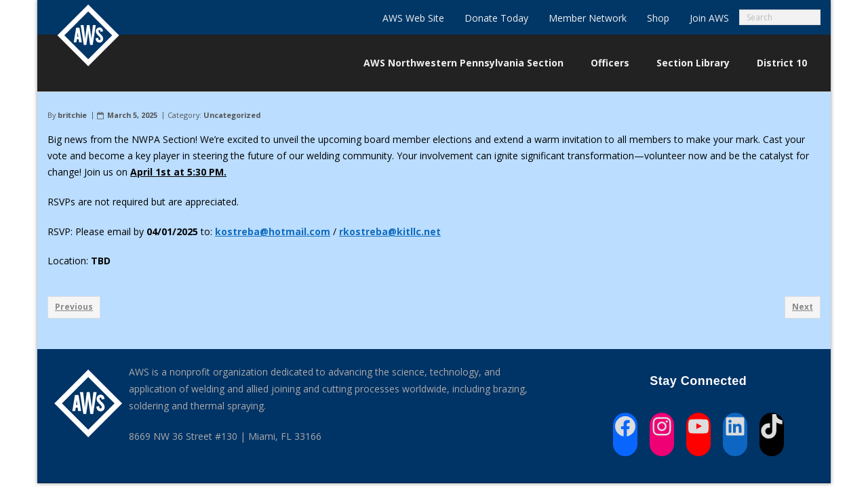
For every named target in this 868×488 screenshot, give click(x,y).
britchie (72, 115)
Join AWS (709, 18)
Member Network (588, 18)
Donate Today (496, 18)
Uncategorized (232, 115)
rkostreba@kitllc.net (390, 231)
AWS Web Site (413, 18)
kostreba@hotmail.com (273, 231)
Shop (658, 18)
